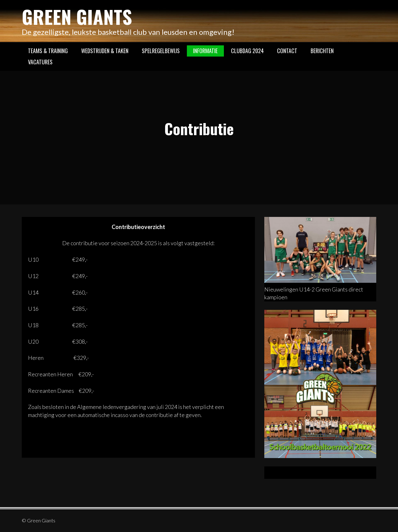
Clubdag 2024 (247, 51)
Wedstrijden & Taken (105, 51)
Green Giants (77, 16)
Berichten (322, 51)
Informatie (205, 51)
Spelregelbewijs (161, 51)
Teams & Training (48, 51)
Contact (287, 51)
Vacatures (40, 62)
